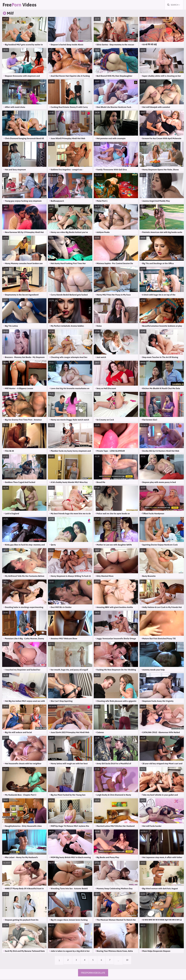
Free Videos (21, 5)
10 (129, 961)
